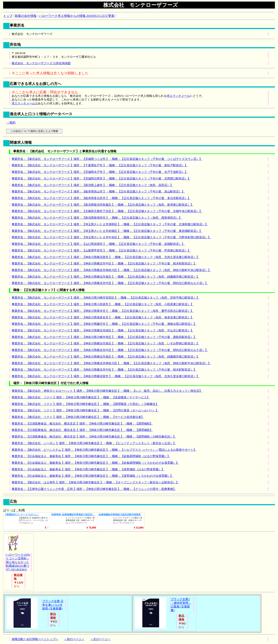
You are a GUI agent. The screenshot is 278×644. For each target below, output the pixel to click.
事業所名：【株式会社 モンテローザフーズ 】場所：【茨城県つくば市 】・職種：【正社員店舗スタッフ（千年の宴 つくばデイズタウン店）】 (107, 159)
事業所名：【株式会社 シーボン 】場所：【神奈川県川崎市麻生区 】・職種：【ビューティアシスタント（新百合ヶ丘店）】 (94, 443)
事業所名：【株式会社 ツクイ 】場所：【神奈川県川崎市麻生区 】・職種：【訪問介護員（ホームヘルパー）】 (85, 410)
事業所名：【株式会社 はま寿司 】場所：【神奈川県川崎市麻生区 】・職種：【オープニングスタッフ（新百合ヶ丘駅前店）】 (95, 482)
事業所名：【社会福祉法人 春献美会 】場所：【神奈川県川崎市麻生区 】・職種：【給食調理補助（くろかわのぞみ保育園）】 (95, 463)
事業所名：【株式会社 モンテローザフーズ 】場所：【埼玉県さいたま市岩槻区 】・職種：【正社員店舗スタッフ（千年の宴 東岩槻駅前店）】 (107, 231)
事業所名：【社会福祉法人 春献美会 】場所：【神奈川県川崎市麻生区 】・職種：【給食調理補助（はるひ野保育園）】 (91, 456)
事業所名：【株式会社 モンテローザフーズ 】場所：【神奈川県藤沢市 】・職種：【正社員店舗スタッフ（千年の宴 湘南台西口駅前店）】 (104, 324)
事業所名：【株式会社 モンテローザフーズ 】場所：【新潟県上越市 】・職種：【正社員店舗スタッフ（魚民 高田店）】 (92, 185)
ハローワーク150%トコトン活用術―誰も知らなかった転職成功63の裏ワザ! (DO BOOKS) (18, 562)
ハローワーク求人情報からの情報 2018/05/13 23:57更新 (77, 16)
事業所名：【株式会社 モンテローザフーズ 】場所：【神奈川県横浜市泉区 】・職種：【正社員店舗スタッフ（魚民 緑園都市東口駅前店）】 (105, 277)
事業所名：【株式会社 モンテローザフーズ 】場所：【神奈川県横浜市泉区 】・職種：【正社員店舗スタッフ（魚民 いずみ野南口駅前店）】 (105, 343)
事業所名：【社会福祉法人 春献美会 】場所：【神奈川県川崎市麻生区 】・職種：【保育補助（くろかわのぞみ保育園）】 (92, 476)
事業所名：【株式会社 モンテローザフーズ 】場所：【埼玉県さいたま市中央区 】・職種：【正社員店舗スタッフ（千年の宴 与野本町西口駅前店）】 (111, 237)
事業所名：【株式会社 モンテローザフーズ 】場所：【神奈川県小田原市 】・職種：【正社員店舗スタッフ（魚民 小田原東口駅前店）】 (103, 304)
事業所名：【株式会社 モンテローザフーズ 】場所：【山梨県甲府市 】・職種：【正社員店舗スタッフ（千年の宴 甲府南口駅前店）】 (101, 250)
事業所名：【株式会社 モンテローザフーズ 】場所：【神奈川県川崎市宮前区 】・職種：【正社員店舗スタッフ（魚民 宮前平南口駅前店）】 (105, 298)
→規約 (11, 123)
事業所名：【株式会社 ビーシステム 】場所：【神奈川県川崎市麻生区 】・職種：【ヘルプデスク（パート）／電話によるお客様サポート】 (104, 450)
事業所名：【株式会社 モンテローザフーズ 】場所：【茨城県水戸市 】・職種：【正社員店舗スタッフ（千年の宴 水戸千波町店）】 (100, 172)
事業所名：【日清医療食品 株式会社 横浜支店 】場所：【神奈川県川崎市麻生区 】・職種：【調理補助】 (82, 424)
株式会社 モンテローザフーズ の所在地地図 (41, 63)
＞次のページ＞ (100, 639)
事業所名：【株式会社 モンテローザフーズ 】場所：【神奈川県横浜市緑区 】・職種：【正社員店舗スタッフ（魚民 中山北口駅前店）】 (103, 330)
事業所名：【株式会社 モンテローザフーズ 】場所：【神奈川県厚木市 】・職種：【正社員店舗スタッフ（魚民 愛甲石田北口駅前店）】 (103, 311)
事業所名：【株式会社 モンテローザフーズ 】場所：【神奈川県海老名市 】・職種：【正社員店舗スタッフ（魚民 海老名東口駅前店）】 (103, 317)
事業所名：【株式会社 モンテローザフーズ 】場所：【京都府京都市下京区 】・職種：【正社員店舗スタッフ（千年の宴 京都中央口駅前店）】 (107, 211)
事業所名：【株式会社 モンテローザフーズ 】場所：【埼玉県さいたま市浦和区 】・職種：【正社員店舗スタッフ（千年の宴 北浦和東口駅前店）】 (110, 224)
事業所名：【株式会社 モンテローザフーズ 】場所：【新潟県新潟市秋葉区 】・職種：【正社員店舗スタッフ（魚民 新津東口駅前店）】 (103, 205)
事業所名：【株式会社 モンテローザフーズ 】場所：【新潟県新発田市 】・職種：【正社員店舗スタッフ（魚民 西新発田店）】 (97, 218)
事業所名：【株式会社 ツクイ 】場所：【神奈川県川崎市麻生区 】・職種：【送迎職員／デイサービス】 (81, 397)
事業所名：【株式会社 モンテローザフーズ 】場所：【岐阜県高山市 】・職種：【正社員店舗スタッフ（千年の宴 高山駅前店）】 (98, 192)
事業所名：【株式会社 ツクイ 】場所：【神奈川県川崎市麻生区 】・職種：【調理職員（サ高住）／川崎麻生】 (85, 404)
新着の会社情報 (26, 16)
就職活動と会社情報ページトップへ (35, 639)
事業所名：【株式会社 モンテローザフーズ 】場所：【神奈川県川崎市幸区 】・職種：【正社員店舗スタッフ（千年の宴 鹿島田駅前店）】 (104, 337)
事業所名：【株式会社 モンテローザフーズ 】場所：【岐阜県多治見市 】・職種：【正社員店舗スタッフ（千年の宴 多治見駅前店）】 (101, 198)
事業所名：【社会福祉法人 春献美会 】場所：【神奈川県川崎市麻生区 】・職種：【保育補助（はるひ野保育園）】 (88, 469)
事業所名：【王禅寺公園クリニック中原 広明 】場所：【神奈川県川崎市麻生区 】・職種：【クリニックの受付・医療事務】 (94, 489)
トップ (8, 16)
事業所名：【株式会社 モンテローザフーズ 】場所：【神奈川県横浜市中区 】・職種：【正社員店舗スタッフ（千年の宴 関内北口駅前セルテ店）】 (110, 283)
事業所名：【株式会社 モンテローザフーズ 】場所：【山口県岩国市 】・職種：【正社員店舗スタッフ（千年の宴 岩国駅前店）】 (98, 244)
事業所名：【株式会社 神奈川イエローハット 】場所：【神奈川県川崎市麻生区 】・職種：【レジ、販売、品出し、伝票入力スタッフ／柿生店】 (107, 391)
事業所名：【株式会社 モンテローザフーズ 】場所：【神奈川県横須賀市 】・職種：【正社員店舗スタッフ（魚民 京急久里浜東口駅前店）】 (105, 257)
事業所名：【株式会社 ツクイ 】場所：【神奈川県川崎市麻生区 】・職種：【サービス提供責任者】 (78, 417)
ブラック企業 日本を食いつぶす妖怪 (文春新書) (53, 605)
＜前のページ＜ (74, 639)
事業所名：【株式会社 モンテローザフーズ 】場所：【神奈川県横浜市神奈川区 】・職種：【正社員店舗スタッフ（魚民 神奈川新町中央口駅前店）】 (111, 270)
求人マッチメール (178, 96)
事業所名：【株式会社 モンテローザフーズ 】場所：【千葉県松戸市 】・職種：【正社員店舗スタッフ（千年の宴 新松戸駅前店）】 (100, 165)
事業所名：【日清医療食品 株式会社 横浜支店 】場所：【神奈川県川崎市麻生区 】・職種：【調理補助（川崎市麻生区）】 (94, 437)
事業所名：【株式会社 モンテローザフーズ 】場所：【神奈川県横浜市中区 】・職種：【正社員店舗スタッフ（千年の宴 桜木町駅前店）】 (104, 263)
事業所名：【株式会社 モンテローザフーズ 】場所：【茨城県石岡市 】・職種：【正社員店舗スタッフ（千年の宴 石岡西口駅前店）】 (101, 179)
